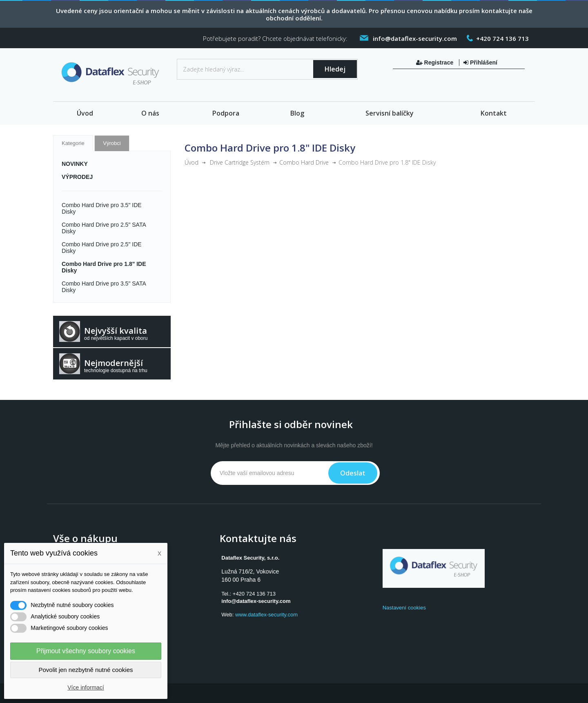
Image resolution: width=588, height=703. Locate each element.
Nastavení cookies (404, 608)
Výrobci (112, 143)
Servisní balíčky (390, 113)
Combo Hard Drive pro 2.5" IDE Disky (102, 248)
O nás (150, 113)
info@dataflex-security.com (256, 601)
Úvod (85, 113)
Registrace (435, 62)
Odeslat (353, 473)
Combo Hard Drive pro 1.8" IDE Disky (104, 267)
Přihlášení (480, 62)
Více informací (86, 687)
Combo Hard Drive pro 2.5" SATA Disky (104, 228)
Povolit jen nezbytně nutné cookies (86, 670)
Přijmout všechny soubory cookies (86, 651)
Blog (297, 113)
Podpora (226, 113)
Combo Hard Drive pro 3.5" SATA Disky (104, 287)
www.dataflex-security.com (266, 615)
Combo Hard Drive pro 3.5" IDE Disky (102, 208)
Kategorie (73, 143)
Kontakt (494, 113)
